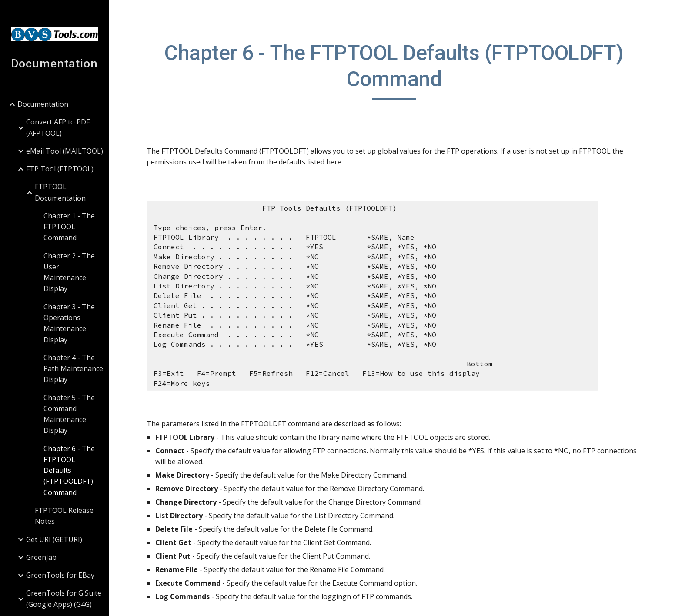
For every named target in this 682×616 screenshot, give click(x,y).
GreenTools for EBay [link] (60, 575)
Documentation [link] (43, 104)
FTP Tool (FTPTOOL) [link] (60, 169)
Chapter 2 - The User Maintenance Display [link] (69, 272)
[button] (672, 12)
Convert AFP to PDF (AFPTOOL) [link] (58, 127)
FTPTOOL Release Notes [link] (64, 516)
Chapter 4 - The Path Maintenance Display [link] (73, 369)
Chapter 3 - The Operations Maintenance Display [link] (69, 323)
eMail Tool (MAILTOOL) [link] (65, 151)
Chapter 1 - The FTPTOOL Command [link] (69, 227)
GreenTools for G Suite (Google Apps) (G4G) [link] (64, 598)
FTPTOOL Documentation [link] (60, 192)
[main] (395, 70)
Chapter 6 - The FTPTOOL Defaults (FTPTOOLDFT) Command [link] (69, 470)
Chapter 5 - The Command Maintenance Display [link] (69, 414)
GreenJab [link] (41, 557)
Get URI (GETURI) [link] (54, 539)
